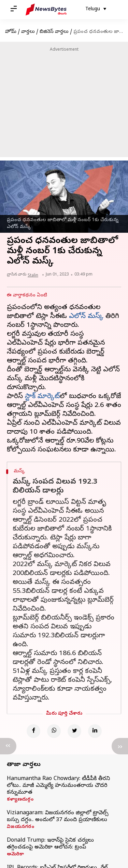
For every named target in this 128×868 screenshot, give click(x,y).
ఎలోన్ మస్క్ (86, 317)
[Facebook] (33, 731)
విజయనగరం (20, 827)
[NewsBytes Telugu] (46, 10)
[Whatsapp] (54, 731)
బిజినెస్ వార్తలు (54, 32)
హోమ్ (11, 32)
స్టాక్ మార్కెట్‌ (42, 397)
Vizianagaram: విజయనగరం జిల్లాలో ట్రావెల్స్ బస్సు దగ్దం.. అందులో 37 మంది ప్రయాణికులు (58, 817)
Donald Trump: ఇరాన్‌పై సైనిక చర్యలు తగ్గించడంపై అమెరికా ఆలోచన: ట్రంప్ (50, 844)
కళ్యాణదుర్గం (20, 800)
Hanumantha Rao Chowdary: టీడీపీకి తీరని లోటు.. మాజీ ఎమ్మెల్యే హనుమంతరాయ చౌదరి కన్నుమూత (58, 786)
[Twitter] (74, 731)
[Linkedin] (95, 731)
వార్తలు (28, 32)
